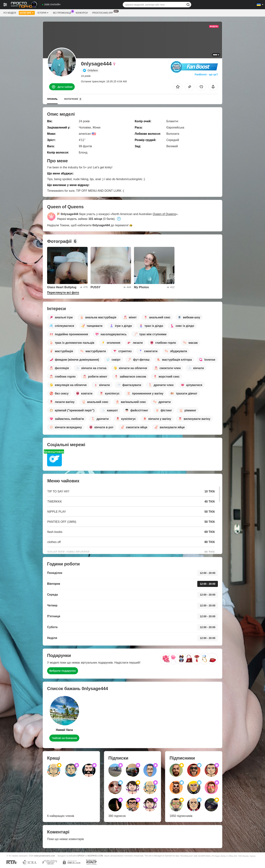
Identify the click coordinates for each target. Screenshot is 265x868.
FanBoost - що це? (206, 74)
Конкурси (82, 13)
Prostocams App (103, 12)
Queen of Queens (164, 214)
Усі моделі (10, 13)
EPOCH (81, 856)
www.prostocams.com (45, 856)
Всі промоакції (63, 12)
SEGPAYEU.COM (95, 856)
